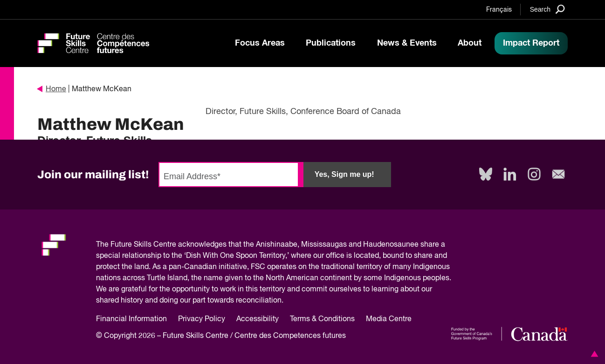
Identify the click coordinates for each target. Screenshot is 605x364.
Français (499, 10)
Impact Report (531, 43)
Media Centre (389, 319)
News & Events (407, 43)
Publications (331, 43)
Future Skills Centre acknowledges (168, 245)
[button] (593, 354)
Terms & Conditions (322, 319)
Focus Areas (260, 43)
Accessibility (258, 319)
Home (52, 89)
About (470, 43)
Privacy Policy (202, 319)
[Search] (547, 9)
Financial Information (131, 319)
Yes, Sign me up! (344, 174)
